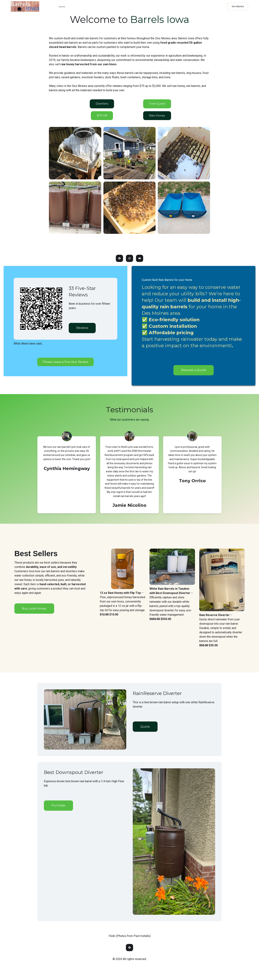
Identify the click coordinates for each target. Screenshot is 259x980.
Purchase (58, 807)
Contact (91, 7)
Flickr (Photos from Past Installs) (130, 937)
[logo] (25, 6)
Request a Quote (194, 372)
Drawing (157, 7)
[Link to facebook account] (119, 260)
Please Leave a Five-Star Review (65, 363)
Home (62, 7)
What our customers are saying (129, 421)
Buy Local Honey (34, 610)
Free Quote (157, 104)
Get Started (238, 6)
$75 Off (102, 117)
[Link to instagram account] (129, 260)
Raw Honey (123, 7)
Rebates (141, 7)
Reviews (82, 329)
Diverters (102, 104)
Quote (106, 7)
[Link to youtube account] (140, 260)
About (76, 7)
